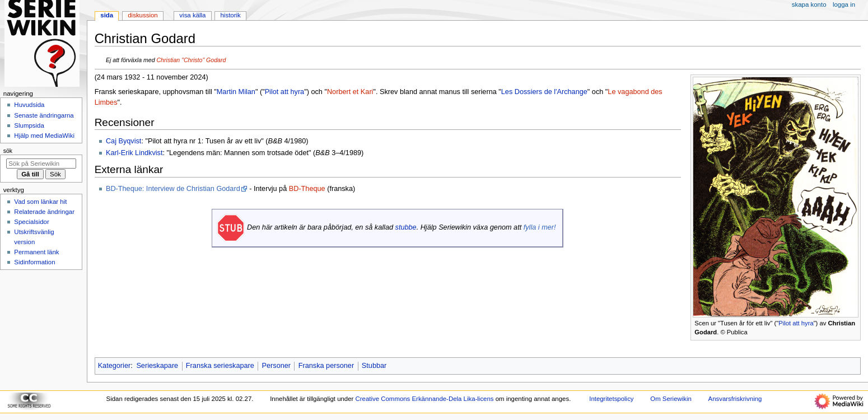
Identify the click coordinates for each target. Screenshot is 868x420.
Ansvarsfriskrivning (735, 399)
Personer (276, 366)
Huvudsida (29, 105)
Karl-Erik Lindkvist (134, 153)
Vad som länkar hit (40, 202)
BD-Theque (307, 189)
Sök (8, 151)
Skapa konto (809, 4)
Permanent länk (36, 252)
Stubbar (374, 366)
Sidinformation (34, 262)
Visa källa (192, 15)
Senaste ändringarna (44, 115)
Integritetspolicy (611, 399)
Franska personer (326, 366)
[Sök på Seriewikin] (41, 164)
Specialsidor (31, 222)
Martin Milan (236, 92)
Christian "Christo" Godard (191, 60)
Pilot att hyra (796, 323)
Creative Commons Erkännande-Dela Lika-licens (425, 399)
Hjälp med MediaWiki (44, 136)
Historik (231, 15)
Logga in (844, 4)
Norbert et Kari (350, 92)
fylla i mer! (540, 227)
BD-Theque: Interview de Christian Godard (173, 189)
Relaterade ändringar (44, 212)
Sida (107, 15)
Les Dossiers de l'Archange (544, 92)
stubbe (406, 227)
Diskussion (143, 15)
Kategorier (115, 366)
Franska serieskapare (220, 366)
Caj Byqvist (123, 141)
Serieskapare (157, 366)
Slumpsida (29, 125)
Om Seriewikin (671, 399)
